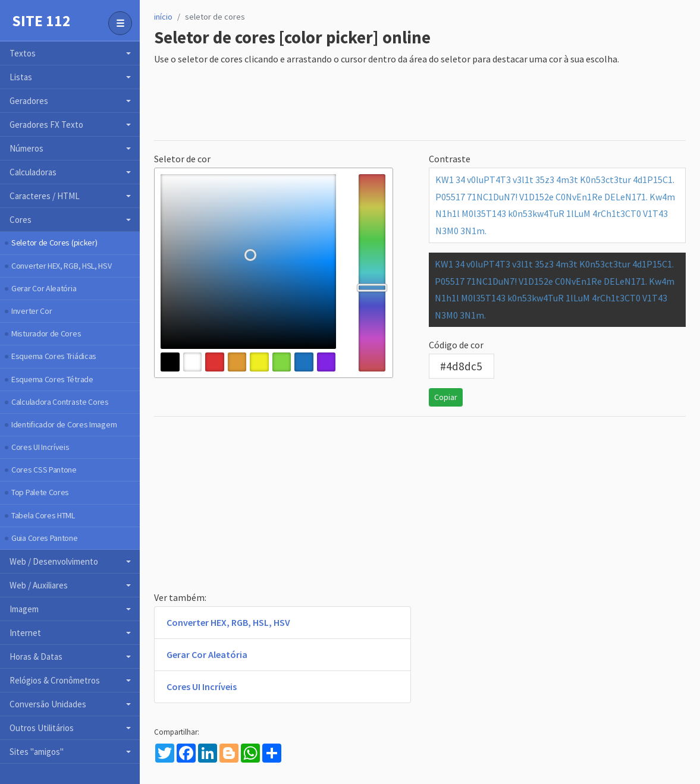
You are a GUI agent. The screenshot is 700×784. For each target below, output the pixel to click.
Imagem (24, 609)
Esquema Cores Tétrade (52, 379)
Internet (25, 633)
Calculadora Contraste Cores (60, 402)
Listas (21, 77)
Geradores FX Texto (46, 125)
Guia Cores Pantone (45, 538)
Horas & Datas (36, 657)
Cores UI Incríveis (40, 447)
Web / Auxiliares (39, 585)
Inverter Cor (32, 311)
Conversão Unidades (48, 704)
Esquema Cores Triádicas (54, 356)
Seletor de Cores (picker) (54, 243)
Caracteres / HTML (45, 196)
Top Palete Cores (40, 492)
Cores (21, 220)
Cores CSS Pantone (44, 470)
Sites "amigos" (37, 752)
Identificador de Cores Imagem (64, 424)
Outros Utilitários (42, 728)
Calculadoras (33, 172)
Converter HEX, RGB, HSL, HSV (62, 266)
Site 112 (41, 21)
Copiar (446, 397)
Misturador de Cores (46, 333)
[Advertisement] (371, 104)
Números (26, 148)
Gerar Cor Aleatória (44, 288)
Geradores (29, 101)
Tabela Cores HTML (43, 515)
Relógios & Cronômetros (55, 680)
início (163, 17)
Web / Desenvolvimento (54, 561)
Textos (23, 53)
